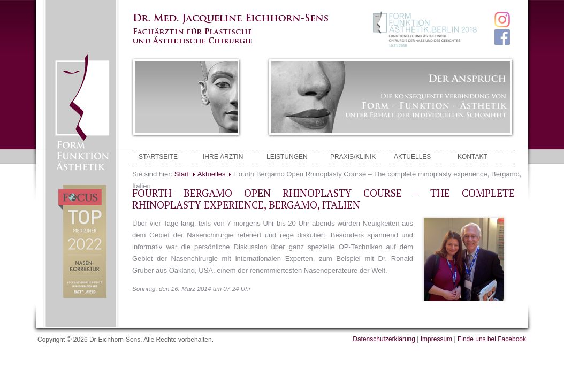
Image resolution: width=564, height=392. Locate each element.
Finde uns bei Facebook (492, 339)
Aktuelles (212, 174)
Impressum (436, 339)
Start (182, 174)
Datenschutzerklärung (384, 339)
